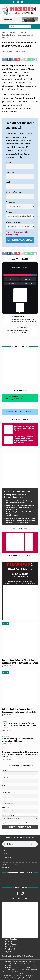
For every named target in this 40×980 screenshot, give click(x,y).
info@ (13, 949)
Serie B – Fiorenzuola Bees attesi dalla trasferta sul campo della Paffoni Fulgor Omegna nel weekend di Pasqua (20, 507)
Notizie (13, 33)
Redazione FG (20, 51)
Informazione (6, 861)
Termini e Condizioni (29, 978)
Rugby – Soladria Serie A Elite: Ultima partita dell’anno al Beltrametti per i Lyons (17, 494)
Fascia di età (11, 212)
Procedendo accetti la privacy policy (17, 233)
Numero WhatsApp (14, 192)
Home (4, 851)
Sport (20, 450)
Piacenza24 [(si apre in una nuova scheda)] (27, 412)
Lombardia (28, 279)
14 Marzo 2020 (9, 51)
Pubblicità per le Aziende (10, 864)
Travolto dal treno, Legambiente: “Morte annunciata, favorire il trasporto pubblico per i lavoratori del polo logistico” (20, 754)
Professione (11, 202)
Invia (25, 399)
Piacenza (12, 279)
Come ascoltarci (7, 857)
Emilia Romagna (12, 283)
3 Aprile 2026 (8, 666)
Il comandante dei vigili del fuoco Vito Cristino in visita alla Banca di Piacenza (24, 428)
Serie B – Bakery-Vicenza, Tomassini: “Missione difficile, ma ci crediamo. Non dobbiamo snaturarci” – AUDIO (20, 514)
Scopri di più (9, 952)
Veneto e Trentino (28, 283)
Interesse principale (14, 222)
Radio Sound (18, 412)
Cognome (10, 172)
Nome (8, 162)
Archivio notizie (7, 854)
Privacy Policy (19, 978)
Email (8, 182)
